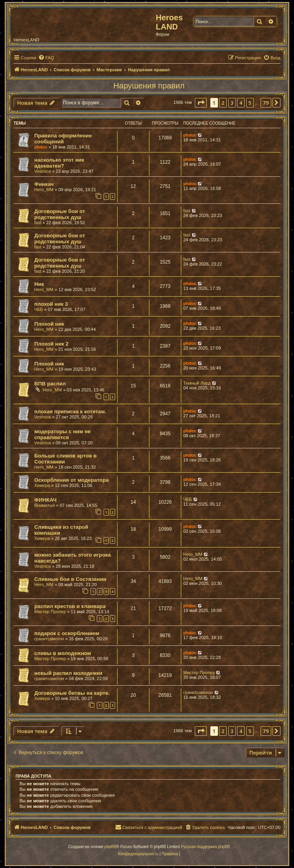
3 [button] (232, 103)
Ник (39, 284)
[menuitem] (46, 58)
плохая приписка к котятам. (70, 412)
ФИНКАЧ (45, 500)
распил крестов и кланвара (70, 606)
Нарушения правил (149, 86)
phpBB (110, 847)
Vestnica (43, 171)
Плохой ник (49, 324)
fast (38, 223)
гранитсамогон (49, 639)
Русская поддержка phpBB (205, 847)
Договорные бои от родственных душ (60, 214)
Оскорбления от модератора (72, 480)
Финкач (44, 184)
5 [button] (250, 103)
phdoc (41, 147)
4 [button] (241, 103)
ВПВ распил (50, 384)
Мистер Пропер (50, 612)
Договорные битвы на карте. (72, 693)
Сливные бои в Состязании (70, 579)
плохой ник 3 (51, 304)
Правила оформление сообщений (63, 139)
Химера (42, 485)
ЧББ (39, 309)
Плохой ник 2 (51, 344)
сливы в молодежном (63, 653)
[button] (201, 103)
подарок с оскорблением (67, 633)
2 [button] (223, 103)
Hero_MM (44, 190)
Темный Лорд (197, 383)
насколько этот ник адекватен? (59, 163)
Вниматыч (45, 505)
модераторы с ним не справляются (63, 434)
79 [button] (266, 103)
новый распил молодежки (68, 673)
